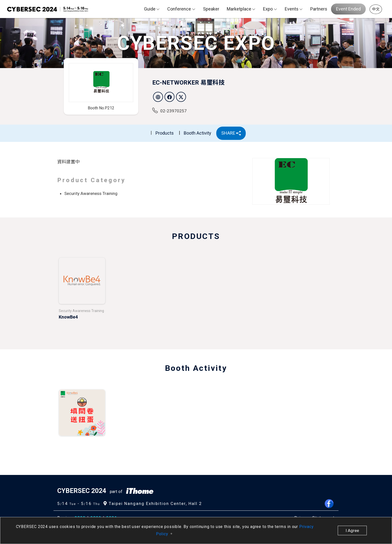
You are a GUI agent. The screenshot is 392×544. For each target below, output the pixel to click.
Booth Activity (197, 133)
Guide (150, 9)
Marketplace (239, 9)
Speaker (211, 9)
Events (292, 9)
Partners (319, 9)
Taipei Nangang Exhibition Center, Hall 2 (153, 503)
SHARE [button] (231, 133)
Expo (268, 9)
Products (165, 133)
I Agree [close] (352, 530)
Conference (179, 9)
